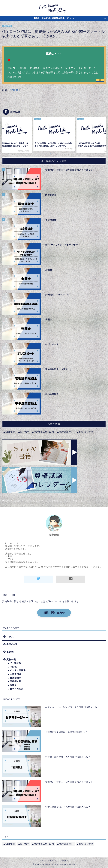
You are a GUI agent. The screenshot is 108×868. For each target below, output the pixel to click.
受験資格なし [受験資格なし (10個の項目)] (66, 432)
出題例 (10, 652)
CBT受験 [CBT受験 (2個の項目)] (10, 432)
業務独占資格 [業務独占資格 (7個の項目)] (86, 432)
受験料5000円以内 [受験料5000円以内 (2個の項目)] (44, 432)
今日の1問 (7, 26)
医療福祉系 (16, 681)
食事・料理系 (17, 689)
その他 (13, 667)
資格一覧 (11, 659)
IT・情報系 (15, 663)
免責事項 (65, 861)
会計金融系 (16, 678)
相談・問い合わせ (54, 613)
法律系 (13, 685)
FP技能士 (15, 90)
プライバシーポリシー (48, 861)
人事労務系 (16, 674)
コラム (10, 637)
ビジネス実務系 (18, 670)
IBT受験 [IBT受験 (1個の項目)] (25, 432)
